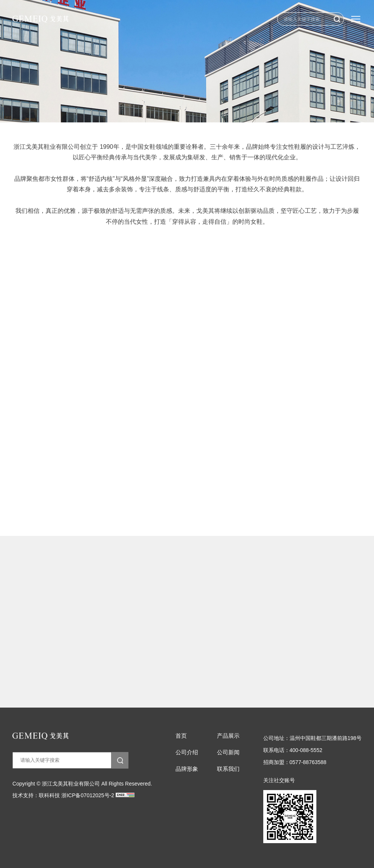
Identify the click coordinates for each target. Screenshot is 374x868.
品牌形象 (187, 769)
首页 (181, 736)
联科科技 (49, 795)
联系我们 (228, 769)
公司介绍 (187, 752)
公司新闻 (228, 752)
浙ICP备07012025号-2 (88, 795)
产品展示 (228, 736)
